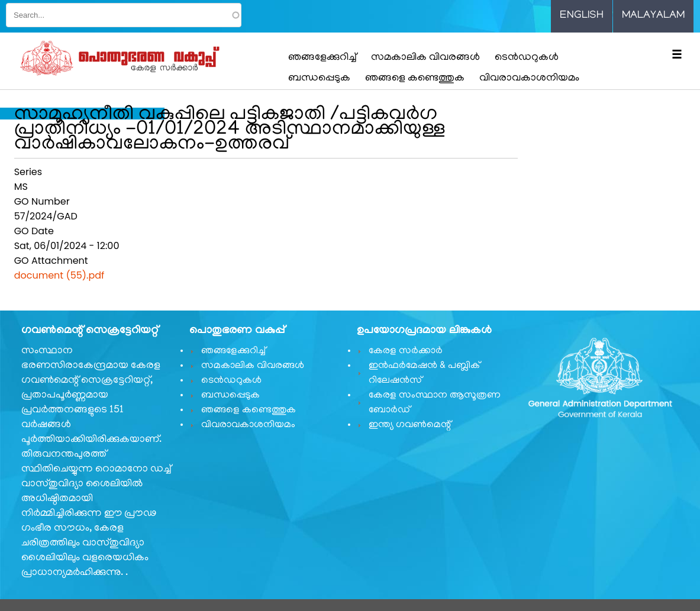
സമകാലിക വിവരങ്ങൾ (425, 58)
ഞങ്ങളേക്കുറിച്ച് (322, 58)
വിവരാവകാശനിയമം (529, 79)
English (582, 16)
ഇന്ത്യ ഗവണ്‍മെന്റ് (410, 425)
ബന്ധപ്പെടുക (319, 79)
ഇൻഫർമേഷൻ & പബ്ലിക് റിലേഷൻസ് (424, 374)
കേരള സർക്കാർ (406, 351)
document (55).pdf (59, 275)
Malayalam (653, 16)
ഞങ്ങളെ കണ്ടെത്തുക (415, 79)
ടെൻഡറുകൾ (527, 58)
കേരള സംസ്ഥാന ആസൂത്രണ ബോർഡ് (435, 403)
